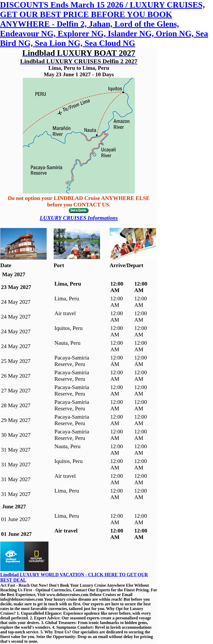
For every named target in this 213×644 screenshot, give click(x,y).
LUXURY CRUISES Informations (79, 218)
